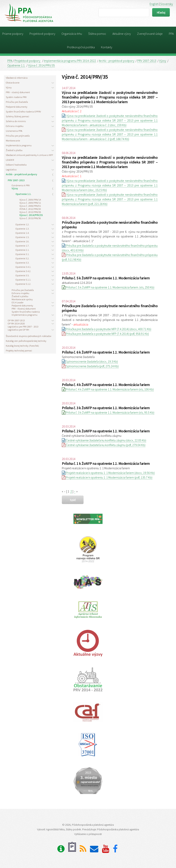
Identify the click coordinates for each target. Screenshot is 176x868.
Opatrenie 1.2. (22, 224)
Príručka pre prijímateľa (18, 136)
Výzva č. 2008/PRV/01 (30, 206)
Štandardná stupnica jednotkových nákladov (29, 336)
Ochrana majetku (15, 126)
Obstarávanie (13, 82)
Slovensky (167, 4)
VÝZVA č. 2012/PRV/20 (30, 209)
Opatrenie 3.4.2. (23, 271)
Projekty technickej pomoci (19, 350)
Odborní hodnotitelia (16, 165)
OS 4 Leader (18, 302)
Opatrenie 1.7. (22, 246)
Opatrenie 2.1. (22, 250)
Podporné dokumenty (17, 107)
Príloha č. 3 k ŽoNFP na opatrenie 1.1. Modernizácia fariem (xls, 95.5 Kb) (108, 412)
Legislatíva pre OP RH (18, 330)
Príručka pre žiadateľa (17, 102)
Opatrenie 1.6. (22, 241)
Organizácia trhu (72, 34)
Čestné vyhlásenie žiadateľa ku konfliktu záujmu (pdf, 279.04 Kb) (104, 445)
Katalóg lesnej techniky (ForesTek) (22, 346)
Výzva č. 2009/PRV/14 (30, 200)
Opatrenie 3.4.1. (23, 267)
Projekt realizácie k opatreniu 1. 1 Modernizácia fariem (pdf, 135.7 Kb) (107, 477)
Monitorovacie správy (22, 299)
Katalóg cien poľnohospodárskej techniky (26, 341)
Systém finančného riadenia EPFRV (23, 111)
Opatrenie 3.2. (22, 258)
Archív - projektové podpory (117, 61)
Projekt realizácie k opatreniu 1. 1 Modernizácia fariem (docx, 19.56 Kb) (108, 473)
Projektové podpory (42, 34)
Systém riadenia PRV (16, 97)
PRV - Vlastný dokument (24, 309)
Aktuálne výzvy (122, 34)
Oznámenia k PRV (21, 185)
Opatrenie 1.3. (22, 229)
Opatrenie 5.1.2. (23, 284)
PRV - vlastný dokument (18, 92)
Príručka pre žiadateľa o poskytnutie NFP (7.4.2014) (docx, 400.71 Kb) (107, 329)
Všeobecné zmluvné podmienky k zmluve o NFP (29, 155)
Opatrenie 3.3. (22, 263)
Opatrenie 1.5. (22, 237)
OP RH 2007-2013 (16, 320)
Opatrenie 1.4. (22, 233)
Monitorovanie (13, 140)
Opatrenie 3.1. (22, 254)
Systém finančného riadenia (26, 312)
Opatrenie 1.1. (16, 65)
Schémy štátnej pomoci (17, 116)
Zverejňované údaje (150, 34)
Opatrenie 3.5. (22, 275)
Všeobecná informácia (17, 78)
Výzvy (163, 61)
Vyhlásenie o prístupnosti (88, 834)
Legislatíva (11, 169)
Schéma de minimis (16, 121)
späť (73, 500)
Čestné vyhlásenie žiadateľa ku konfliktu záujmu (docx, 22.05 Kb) (104, 440)
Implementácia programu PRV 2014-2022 (70, 61)
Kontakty (107, 47)
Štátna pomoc (97, 34)
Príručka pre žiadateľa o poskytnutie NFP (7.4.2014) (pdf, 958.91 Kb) (105, 334)
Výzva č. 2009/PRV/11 (30, 203)
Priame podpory (13, 34)
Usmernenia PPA (14, 131)
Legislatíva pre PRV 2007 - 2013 (23, 326)
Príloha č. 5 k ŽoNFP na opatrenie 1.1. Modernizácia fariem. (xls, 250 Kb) (108, 287)
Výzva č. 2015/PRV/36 (30, 218)
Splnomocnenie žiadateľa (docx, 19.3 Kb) (90, 361)
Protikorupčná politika (81, 47)
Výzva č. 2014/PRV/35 (41, 65)
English (154, 4)
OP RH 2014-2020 (16, 323)
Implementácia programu (19, 145)
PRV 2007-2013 (147, 61)
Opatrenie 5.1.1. (23, 280)
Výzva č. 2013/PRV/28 (30, 212)
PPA (171, 34)
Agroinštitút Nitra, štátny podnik (64, 829)
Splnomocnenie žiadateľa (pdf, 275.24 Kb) (90, 366)
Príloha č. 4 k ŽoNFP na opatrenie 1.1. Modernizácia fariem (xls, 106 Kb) (108, 389)
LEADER (10, 160)
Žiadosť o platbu (14, 150)
